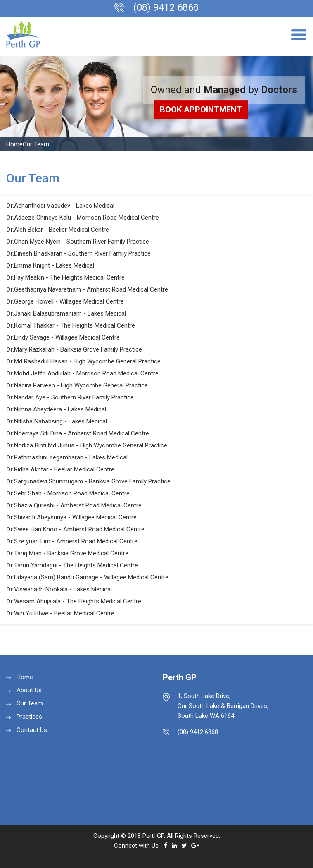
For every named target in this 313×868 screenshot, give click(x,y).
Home (14, 144)
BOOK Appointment (201, 110)
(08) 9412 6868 (166, 7)
